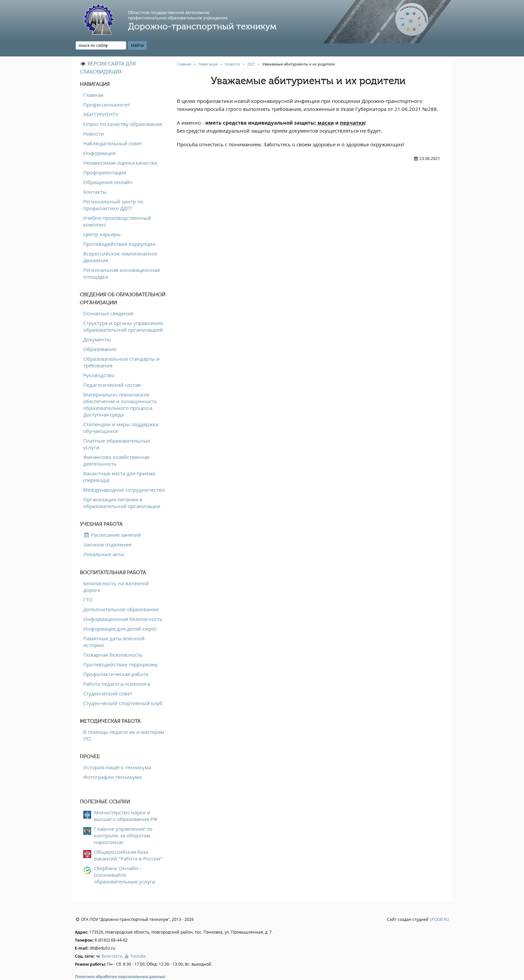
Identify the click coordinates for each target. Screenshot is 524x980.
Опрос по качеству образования (123, 109)
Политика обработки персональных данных (120, 961)
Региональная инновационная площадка (121, 258)
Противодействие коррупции (119, 228)
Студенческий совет (108, 678)
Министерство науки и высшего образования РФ (126, 800)
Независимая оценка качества (120, 147)
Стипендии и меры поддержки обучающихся (121, 412)
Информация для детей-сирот (120, 613)
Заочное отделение (107, 529)
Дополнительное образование (121, 594)
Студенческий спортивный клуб (123, 688)
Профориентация (105, 157)
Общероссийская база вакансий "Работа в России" (128, 840)
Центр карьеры (102, 219)
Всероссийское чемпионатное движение (120, 241)
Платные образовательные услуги (117, 429)
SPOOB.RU (439, 904)
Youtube (135, 941)
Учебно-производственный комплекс (117, 206)
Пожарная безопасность (113, 639)
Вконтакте (109, 941)
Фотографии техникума (112, 762)
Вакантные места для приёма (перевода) (119, 461)
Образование (100, 334)
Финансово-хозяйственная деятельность (116, 445)
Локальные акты (104, 539)
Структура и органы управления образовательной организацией (123, 311)
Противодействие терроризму (120, 649)
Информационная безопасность (123, 604)
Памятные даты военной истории (114, 626)
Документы (97, 324)
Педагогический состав (112, 369)
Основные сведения (108, 298)
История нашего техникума (117, 752)
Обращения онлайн (108, 167)
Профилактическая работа (116, 659)
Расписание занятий (112, 519)
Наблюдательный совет (113, 128)
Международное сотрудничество (124, 474)
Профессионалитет (107, 89)
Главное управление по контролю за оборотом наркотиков (123, 820)
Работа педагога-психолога (117, 668)
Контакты (95, 176)
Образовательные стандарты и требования (121, 347)
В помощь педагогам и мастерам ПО (124, 720)
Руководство (99, 360)
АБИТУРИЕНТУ (101, 99)
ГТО (88, 584)
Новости (94, 118)
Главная (93, 79)
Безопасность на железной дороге (116, 571)
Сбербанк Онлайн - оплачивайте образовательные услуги (125, 859)
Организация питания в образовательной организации (122, 487)
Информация (99, 138)
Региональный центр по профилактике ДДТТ (113, 189)
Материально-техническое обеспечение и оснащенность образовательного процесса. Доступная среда (120, 389)
